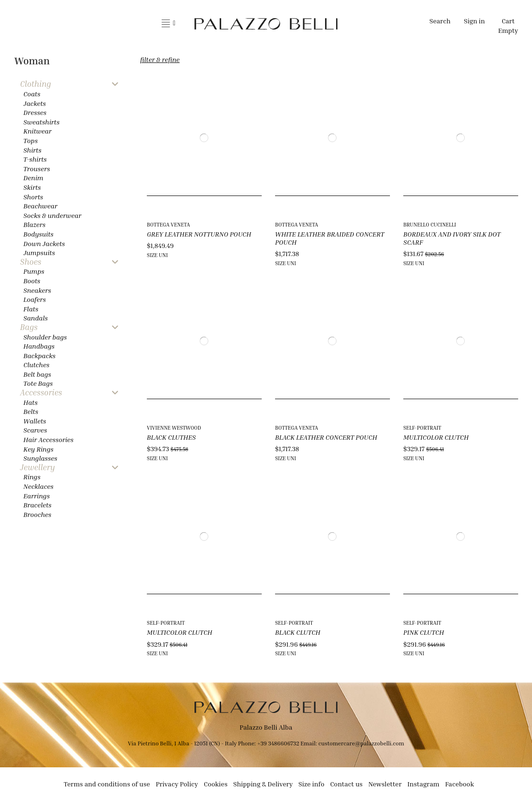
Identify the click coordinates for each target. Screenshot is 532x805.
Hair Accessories (48, 439)
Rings (32, 477)
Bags (29, 327)
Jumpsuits (39, 253)
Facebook (460, 784)
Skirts (32, 187)
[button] (169, 24)
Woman (32, 61)
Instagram (424, 784)
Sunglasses (40, 458)
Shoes (31, 262)
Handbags (39, 346)
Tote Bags (38, 383)
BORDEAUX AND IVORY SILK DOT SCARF (452, 238)
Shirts (32, 150)
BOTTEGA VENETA (168, 224)
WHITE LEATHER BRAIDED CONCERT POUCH (330, 238)
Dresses (35, 112)
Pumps (34, 271)
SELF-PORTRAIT (422, 428)
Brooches (37, 514)
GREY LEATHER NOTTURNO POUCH (199, 234)
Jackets (35, 103)
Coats (32, 94)
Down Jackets (44, 243)
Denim (33, 178)
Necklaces (38, 486)
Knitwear (37, 131)
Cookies (216, 784)
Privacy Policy (177, 784)
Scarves (35, 430)
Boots (32, 281)
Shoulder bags (45, 337)
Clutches (36, 365)
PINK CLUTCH (424, 632)
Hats (31, 402)
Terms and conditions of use (107, 784)
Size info (311, 784)
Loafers (35, 299)
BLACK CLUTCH (298, 632)
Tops (31, 140)
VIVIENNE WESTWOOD (174, 428)
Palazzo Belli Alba (266, 727)
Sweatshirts (41, 122)
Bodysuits (38, 234)
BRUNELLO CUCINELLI (430, 224)
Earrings (36, 496)
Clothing (36, 84)
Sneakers (37, 290)
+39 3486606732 (279, 743)
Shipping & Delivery (263, 784)
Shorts (33, 197)
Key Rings (38, 449)
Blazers (35, 224)
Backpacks (39, 356)
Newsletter (385, 784)
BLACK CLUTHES (171, 437)
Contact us (346, 784)
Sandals (36, 318)
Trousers (37, 169)
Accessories (41, 393)
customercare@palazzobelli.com (361, 743)
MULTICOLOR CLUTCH (436, 437)
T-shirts (35, 159)
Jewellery (37, 468)
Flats (31, 309)
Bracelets (37, 505)
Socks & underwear (52, 215)
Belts (31, 411)
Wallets (35, 421)
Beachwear (40, 206)
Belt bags (37, 374)
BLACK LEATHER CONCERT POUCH (326, 437)
